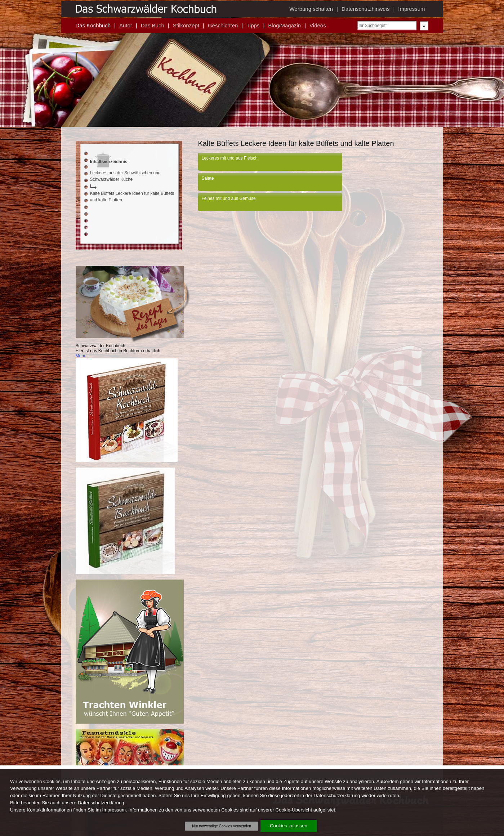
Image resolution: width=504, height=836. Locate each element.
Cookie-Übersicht (294, 810)
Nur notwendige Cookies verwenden (222, 826)
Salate (208, 178)
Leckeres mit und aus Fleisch (230, 158)
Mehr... (82, 356)
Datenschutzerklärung (101, 803)
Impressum (114, 810)
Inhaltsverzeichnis (109, 162)
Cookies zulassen (289, 826)
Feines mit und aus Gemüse (229, 198)
